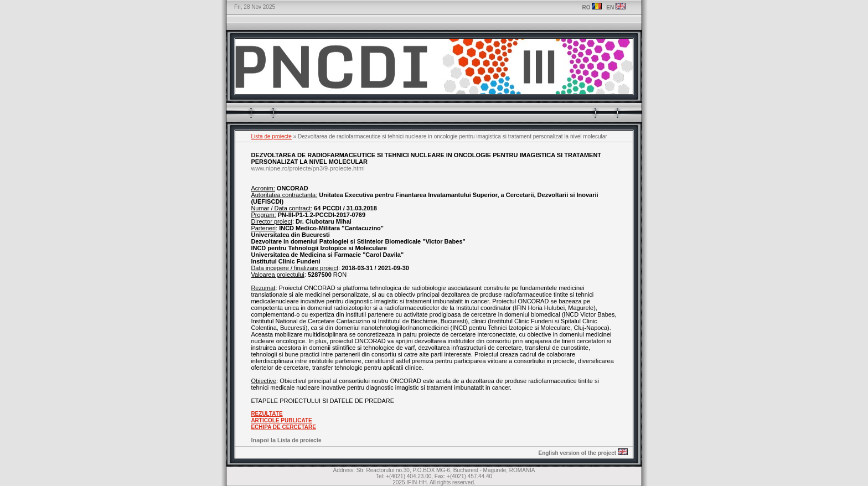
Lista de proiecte (272, 136)
